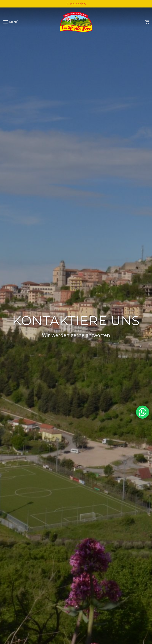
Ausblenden (76, 4)
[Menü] (11, 22)
